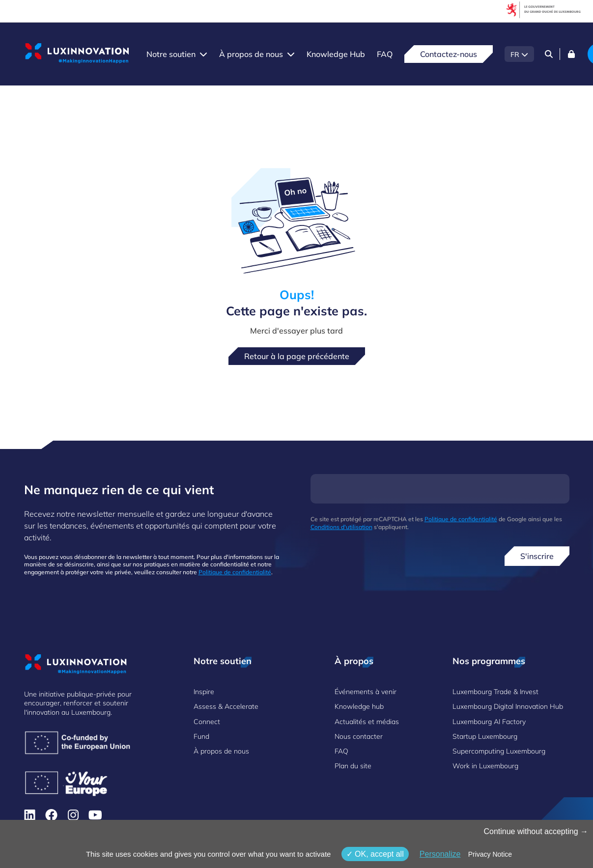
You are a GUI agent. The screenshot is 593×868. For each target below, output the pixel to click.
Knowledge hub (359, 706)
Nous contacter (359, 736)
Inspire (204, 692)
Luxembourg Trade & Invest (495, 692)
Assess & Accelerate (226, 706)
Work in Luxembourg (485, 766)
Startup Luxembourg (485, 736)
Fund (201, 736)
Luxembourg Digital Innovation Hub (508, 706)
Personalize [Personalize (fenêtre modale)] (440, 854)
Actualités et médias (367, 722)
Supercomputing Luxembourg (499, 751)
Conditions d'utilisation (341, 527)
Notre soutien (171, 54)
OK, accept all (375, 854)
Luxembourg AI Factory (489, 722)
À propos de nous (251, 54)
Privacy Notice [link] (490, 854)
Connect (207, 722)
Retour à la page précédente (297, 356)
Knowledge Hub (336, 54)
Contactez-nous (449, 54)
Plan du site (353, 766)
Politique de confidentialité (235, 572)
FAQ (385, 54)
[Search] (549, 54)
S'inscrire (537, 556)
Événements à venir (366, 692)
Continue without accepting (536, 831)
